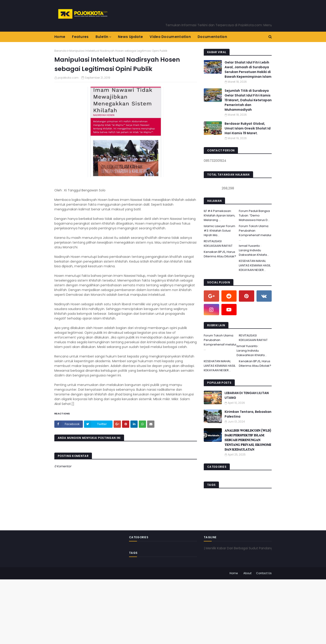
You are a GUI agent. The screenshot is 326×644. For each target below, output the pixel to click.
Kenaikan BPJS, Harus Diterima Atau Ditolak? (220, 254)
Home (234, 573)
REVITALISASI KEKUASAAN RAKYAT (218, 243)
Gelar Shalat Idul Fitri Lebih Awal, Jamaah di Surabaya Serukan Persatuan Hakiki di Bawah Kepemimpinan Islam (248, 69)
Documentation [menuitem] (212, 37)
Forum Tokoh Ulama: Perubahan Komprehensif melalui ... (255, 233)
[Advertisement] (136, 611)
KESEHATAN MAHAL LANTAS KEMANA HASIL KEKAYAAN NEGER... (255, 265)
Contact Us (264, 573)
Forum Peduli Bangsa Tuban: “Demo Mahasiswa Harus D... (254, 215)
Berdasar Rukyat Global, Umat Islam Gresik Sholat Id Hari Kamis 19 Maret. (248, 128)
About (247, 573)
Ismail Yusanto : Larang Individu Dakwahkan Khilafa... (254, 250)
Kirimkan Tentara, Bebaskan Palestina (248, 414)
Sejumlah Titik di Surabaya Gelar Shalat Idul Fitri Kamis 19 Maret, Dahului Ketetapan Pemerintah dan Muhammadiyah (248, 100)
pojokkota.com (68, 78)
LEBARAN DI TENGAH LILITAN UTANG (247, 395)
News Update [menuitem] (130, 37)
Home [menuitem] (60, 37)
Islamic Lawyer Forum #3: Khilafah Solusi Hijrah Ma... (219, 231)
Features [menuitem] (80, 37)
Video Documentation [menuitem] (170, 37)
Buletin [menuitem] (102, 37)
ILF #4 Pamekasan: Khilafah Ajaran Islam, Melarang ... (219, 215)
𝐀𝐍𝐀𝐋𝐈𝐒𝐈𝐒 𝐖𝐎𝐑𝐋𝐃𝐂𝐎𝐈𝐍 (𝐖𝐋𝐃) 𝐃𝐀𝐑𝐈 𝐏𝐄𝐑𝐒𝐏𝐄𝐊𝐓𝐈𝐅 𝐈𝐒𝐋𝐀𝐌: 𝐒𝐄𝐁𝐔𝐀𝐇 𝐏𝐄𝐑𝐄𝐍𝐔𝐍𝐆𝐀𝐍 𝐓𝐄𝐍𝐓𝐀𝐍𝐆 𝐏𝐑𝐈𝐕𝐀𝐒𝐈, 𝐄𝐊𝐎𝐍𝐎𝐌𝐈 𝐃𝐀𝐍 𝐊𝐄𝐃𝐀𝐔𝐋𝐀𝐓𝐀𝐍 (248, 440)
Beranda (60, 51)
